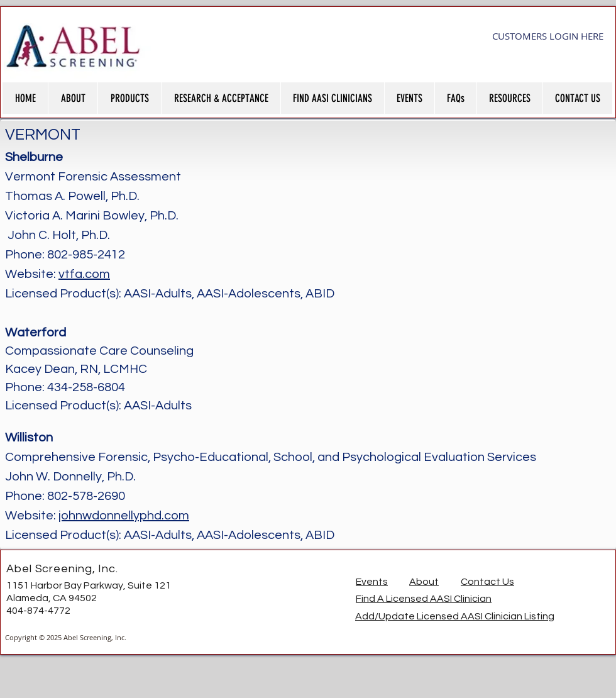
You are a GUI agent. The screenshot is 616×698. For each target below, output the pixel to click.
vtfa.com (84, 274)
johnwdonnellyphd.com (124, 516)
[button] (73, 98)
